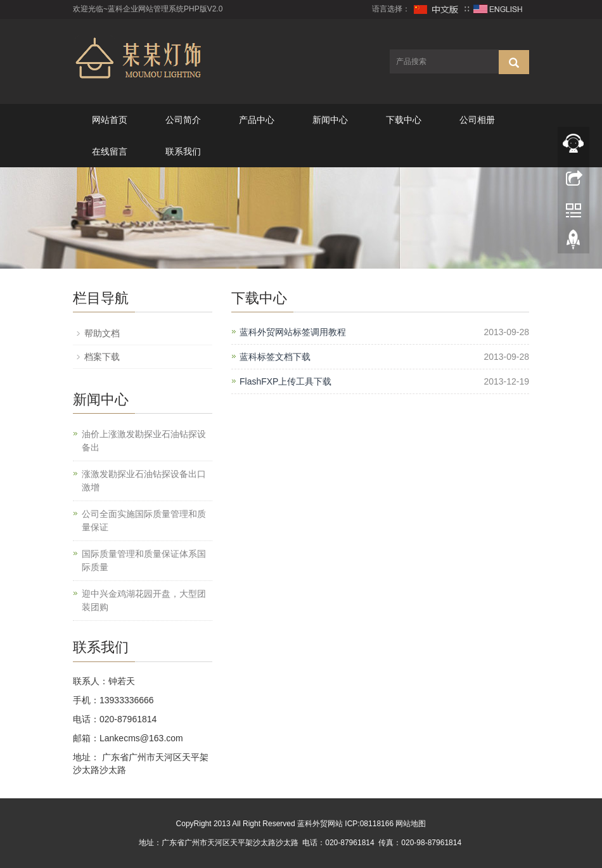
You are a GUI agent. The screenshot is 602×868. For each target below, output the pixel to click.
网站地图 (411, 824)
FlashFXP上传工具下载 (285, 381)
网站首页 (110, 120)
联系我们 (183, 151)
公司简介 (183, 120)
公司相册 (477, 120)
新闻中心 (330, 120)
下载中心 (404, 120)
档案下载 (102, 357)
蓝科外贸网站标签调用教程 (293, 332)
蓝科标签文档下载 (275, 357)
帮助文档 (102, 333)
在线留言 (110, 151)
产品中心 (257, 120)
